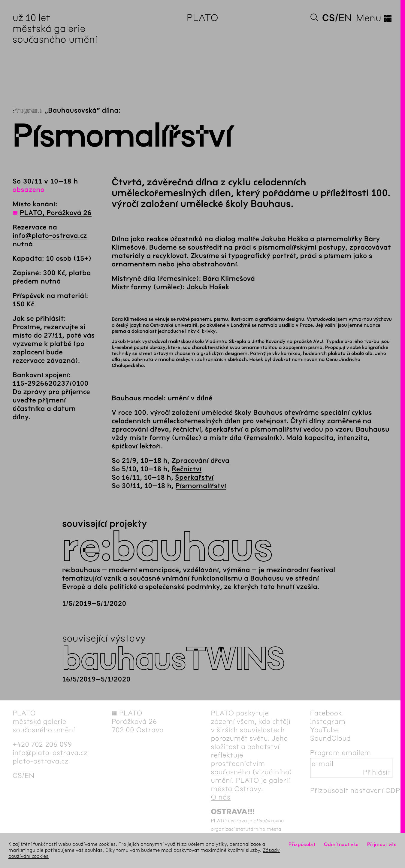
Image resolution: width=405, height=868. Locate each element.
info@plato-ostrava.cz (50, 236)
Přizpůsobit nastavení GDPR (358, 791)
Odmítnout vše (341, 844)
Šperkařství (194, 478)
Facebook (326, 713)
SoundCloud (331, 738)
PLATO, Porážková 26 (56, 213)
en (345, 18)
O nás (221, 797)
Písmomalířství (201, 486)
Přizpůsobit (302, 844)
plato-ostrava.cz (41, 761)
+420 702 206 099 (42, 744)
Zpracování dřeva (201, 461)
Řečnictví (187, 469)
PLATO (202, 18)
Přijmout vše (382, 844)
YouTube (325, 730)
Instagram (328, 721)
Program (27, 111)
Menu (374, 18)
